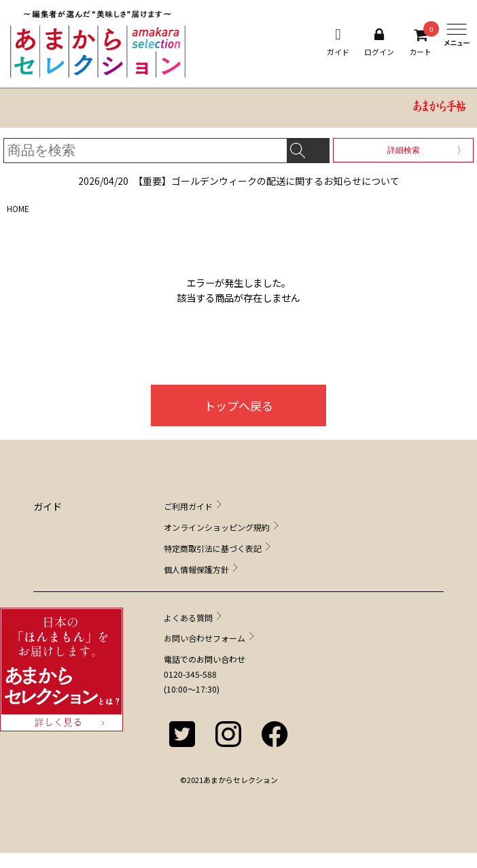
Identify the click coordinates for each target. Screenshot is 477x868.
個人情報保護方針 (196, 569)
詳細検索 (404, 150)
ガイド (338, 42)
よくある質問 (188, 618)
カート (420, 42)
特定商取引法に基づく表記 (213, 548)
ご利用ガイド (188, 506)
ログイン (379, 42)
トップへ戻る (238, 405)
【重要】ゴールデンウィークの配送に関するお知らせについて (239, 181)
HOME (18, 208)
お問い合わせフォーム (205, 638)
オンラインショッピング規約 (217, 527)
